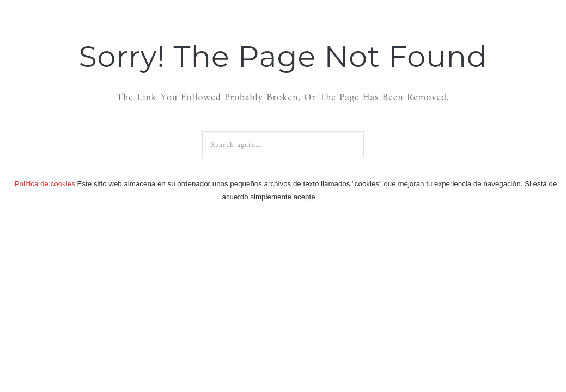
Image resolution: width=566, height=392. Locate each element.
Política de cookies (45, 184)
